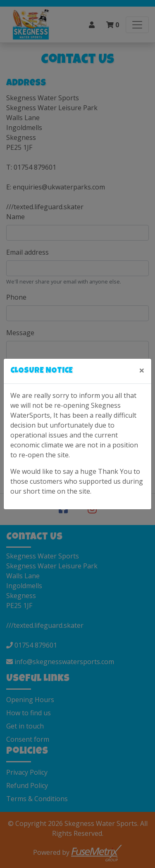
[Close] (142, 370)
